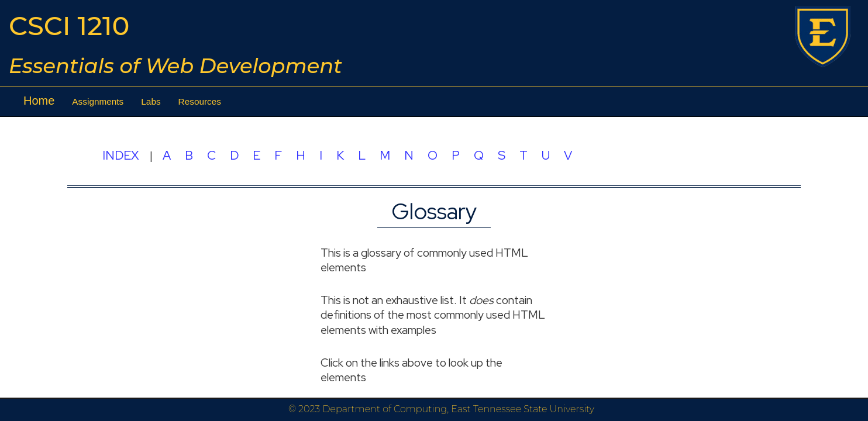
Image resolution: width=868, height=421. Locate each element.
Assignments (98, 101)
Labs (151, 101)
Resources (200, 101)
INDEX (120, 155)
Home (39, 101)
